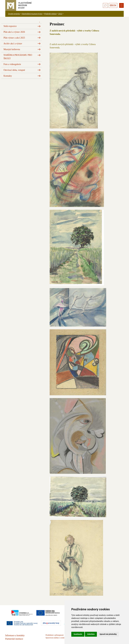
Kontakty (8, 76)
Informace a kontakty (15, 635)
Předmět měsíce (50, 14)
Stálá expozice (10, 26)
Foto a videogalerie (12, 64)
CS (111, 5)
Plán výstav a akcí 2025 (14, 38)
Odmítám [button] (91, 634)
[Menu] (121, 5)
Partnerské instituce (14, 639)
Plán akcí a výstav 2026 (14, 32)
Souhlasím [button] (78, 634)
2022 (60, 14)
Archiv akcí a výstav (13, 44)
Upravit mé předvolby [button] (108, 634)
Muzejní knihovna (12, 49)
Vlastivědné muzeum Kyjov (32, 14)
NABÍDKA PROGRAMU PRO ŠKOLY (18, 57)
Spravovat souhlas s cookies (56, 638)
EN (115, 5)
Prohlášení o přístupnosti (55, 635)
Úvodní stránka (14, 14)
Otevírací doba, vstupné (14, 70)
